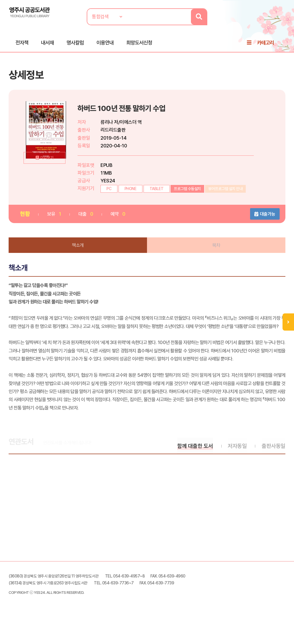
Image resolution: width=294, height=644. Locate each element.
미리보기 (49, 169)
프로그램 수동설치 (188, 191)
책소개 (78, 247)
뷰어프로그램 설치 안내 (226, 191)
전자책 (22, 43)
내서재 (48, 43)
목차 (216, 247)
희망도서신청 (139, 43)
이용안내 (105, 43)
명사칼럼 (75, 43)
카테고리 (266, 43)
